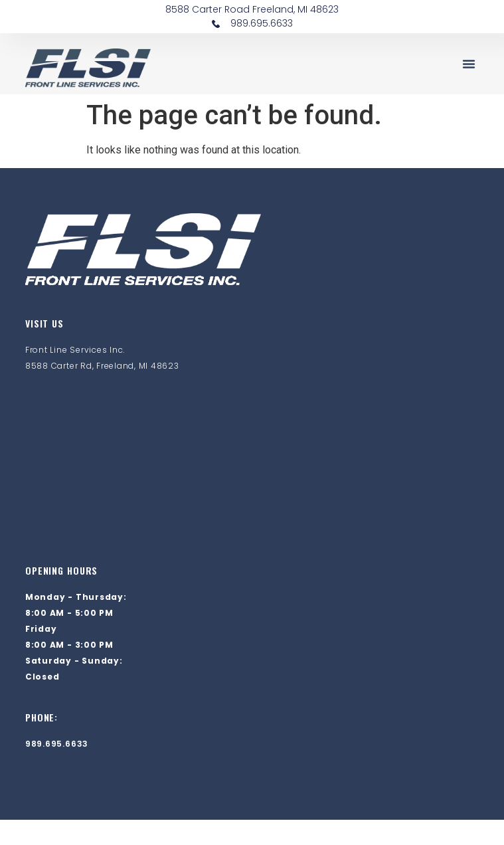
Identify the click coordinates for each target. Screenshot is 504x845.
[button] (469, 64)
